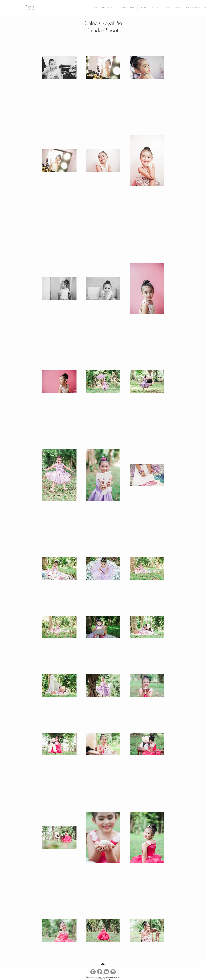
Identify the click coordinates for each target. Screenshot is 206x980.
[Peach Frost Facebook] (100, 972)
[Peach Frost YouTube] (106, 972)
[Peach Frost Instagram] (113, 972)
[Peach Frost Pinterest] (93, 972)
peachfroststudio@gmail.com (111, 977)
